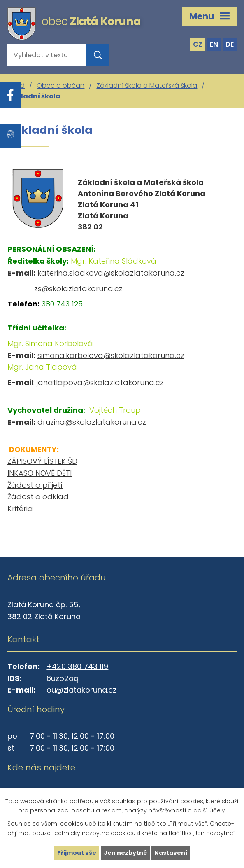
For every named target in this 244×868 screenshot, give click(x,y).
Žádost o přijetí (35, 485)
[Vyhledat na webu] (40, 55)
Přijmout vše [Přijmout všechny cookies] (77, 853)
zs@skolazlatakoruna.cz (78, 289)
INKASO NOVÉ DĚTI (40, 473)
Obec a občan (60, 85)
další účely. (210, 811)
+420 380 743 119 (77, 666)
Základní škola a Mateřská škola (147, 85)
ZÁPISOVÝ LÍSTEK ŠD (42, 461)
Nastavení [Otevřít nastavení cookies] (171, 853)
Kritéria (21, 509)
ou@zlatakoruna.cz (81, 690)
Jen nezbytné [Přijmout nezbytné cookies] (125, 853)
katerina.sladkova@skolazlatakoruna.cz (111, 273)
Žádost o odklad (38, 497)
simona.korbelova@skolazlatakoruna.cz (111, 355)
